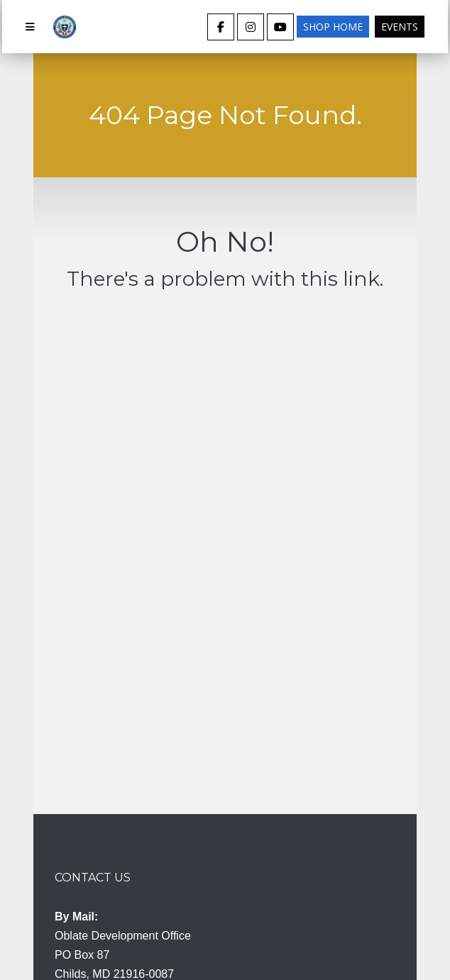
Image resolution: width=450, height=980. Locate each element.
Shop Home (333, 27)
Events (400, 27)
